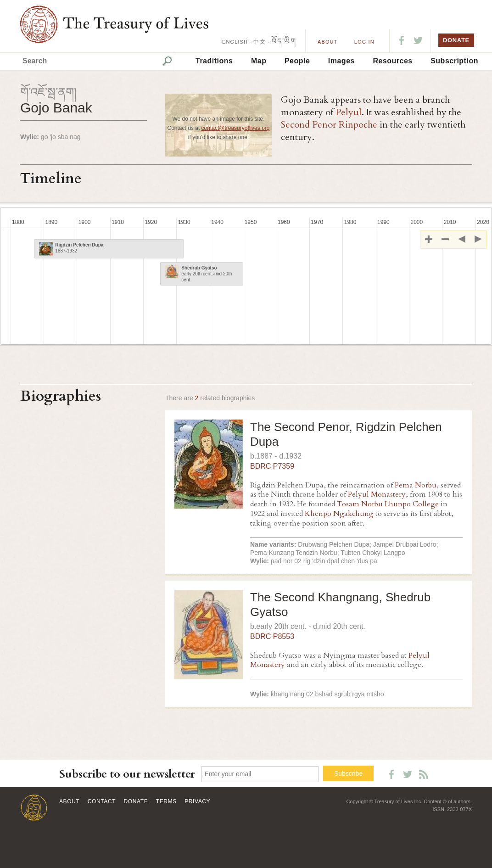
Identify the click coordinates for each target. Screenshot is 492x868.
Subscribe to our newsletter (127, 774)
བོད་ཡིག (284, 41)
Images (341, 61)
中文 (259, 42)
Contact (102, 801)
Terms (166, 801)
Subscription (454, 61)
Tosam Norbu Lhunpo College (388, 504)
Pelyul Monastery (377, 494)
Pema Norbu (416, 485)
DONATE (456, 40)
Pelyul (349, 112)
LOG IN (364, 42)
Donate (136, 801)
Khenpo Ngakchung (339, 514)
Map (259, 61)
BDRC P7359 (272, 466)
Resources (392, 61)
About (327, 42)
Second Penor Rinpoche (329, 125)
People (297, 61)
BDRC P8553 (272, 636)
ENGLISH (235, 42)
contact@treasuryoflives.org (236, 128)
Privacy (197, 801)
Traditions (214, 61)
